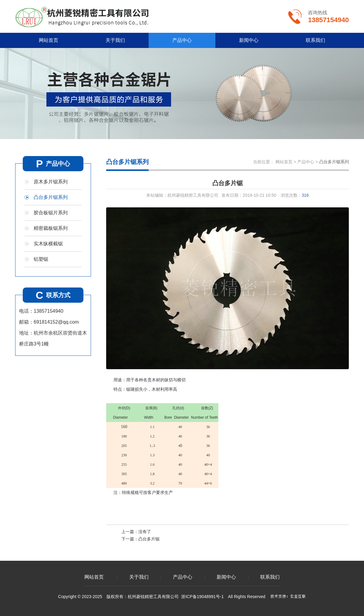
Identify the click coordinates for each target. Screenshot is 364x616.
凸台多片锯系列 (51, 197)
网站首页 (49, 40)
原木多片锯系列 (51, 182)
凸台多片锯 (149, 539)
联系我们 (315, 40)
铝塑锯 (41, 259)
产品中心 (182, 40)
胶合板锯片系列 (51, 213)
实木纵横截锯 (48, 244)
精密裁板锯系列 (51, 228)
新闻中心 (249, 40)
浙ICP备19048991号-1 (202, 597)
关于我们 (115, 40)
